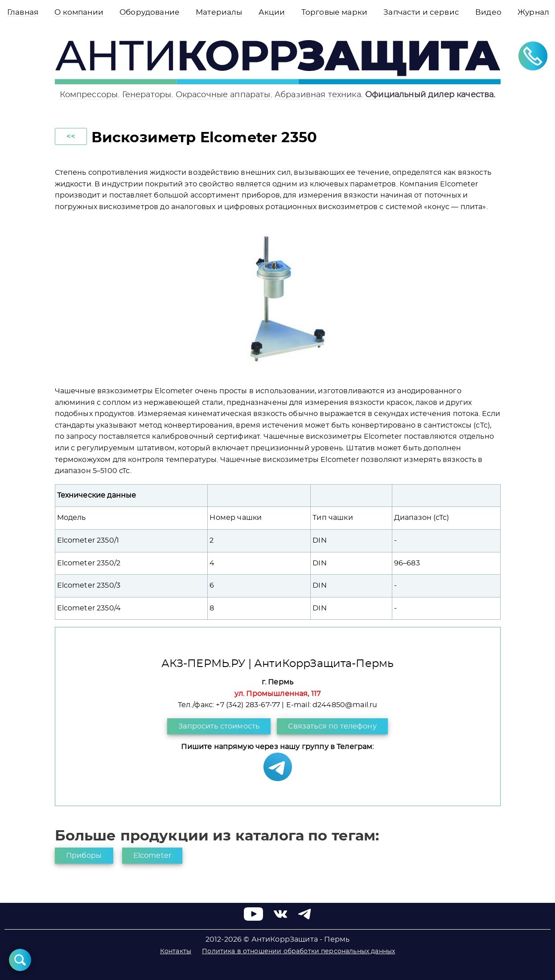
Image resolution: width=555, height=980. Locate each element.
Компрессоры (89, 95)
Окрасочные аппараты (223, 95)
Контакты (176, 951)
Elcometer (152, 856)
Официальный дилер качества (429, 95)
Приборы (84, 856)
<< (71, 136)
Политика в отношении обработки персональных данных (298, 951)
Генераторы (147, 95)
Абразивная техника (318, 95)
